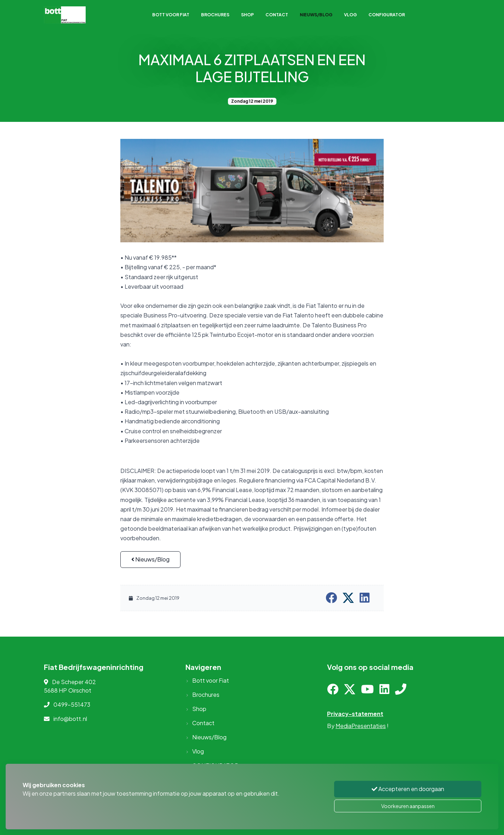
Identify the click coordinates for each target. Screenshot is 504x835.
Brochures (215, 15)
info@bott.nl (70, 719)
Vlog (350, 15)
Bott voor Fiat (171, 15)
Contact (277, 15)
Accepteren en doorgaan (408, 789)
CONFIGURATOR (387, 15)
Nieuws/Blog (316, 15)
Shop (247, 15)
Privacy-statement (355, 714)
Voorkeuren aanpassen (408, 806)
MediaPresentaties (361, 726)
